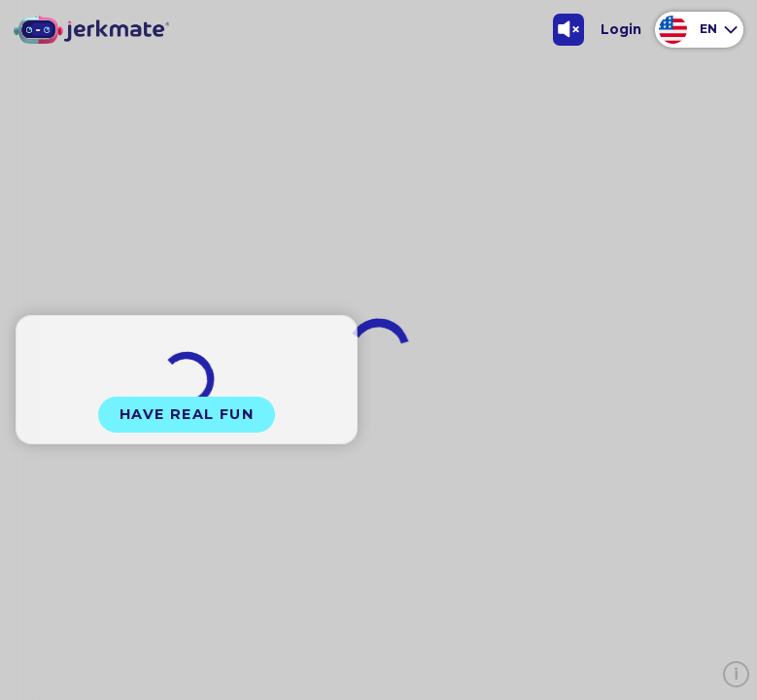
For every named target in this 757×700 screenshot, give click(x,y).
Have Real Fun (187, 414)
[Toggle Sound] (569, 30)
